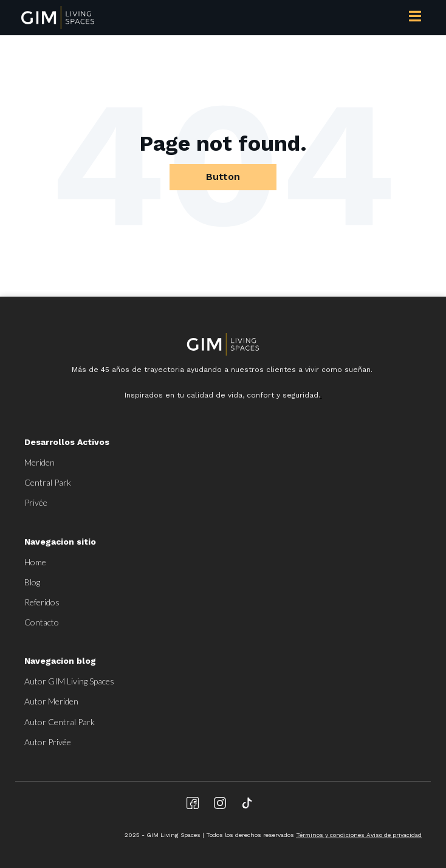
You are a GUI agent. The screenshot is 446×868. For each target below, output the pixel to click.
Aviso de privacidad (394, 835)
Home (35, 562)
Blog (32, 582)
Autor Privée (48, 742)
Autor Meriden (51, 701)
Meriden (39, 462)
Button (223, 177)
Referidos (42, 602)
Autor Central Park (60, 722)
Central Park (48, 482)
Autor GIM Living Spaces (69, 681)
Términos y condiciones (331, 835)
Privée (36, 502)
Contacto (42, 622)
